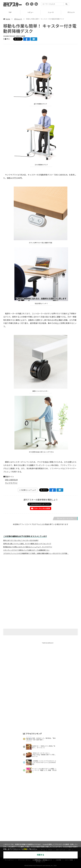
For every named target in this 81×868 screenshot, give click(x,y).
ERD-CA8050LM (11, 480)
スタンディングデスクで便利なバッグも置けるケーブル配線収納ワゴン (26, 550)
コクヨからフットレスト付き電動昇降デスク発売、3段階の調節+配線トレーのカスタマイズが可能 (36, 553)
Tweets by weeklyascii (48, 643)
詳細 (25, 849)
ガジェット (18, 19)
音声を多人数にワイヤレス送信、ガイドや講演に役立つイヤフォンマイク (27, 544)
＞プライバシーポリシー (40, 860)
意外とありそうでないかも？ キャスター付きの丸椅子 (21, 540)
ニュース (51, 12)
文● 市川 (7, 39)
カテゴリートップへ (65, 518)
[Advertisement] (41, 578)
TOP (10, 12)
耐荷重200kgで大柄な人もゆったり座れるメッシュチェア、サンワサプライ (28, 547)
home (7, 19)
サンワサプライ (11, 483)
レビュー (31, 12)
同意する (41, 855)
